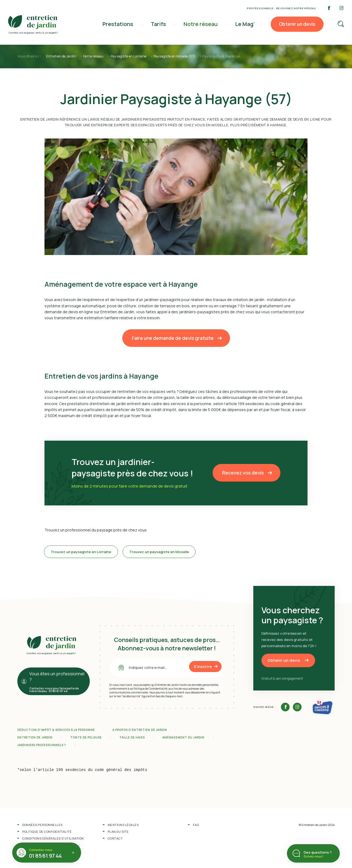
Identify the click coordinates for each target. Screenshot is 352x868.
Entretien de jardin (35, 739)
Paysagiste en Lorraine (135, 56)
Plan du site (118, 833)
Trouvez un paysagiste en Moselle (172, 553)
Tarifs (161, 24)
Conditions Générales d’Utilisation (53, 840)
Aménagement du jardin (183, 739)
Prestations (121, 24)
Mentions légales (123, 827)
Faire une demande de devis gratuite (173, 338)
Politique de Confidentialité (150, 690)
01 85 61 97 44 (45, 856)
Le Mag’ (245, 24)
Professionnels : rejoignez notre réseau (281, 8)
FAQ (196, 827)
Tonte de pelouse (86, 739)
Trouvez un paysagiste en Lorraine (85, 553)
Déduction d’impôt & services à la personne (56, 732)
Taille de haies (132, 739)
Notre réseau (202, 24)
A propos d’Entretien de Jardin (140, 732)
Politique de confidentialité (47, 833)
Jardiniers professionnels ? (42, 747)
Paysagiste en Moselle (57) (185, 56)
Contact (115, 840)
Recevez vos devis (243, 472)
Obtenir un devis (297, 24)
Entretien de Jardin (62, 56)
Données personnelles (42, 827)
